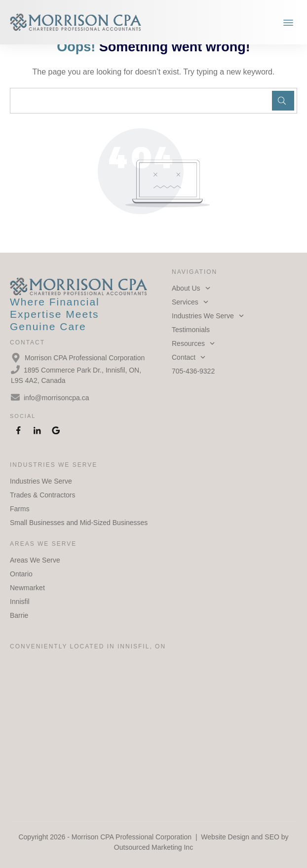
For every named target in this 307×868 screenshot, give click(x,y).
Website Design (225, 837)
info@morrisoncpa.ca (57, 398)
